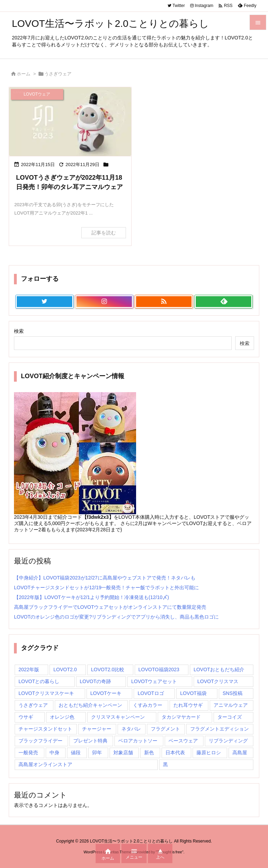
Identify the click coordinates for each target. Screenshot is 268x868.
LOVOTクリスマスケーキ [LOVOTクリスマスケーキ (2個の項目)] (46, 693)
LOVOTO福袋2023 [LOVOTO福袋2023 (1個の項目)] (159, 669)
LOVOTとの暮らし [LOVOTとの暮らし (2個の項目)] (39, 681)
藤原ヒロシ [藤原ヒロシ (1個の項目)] (209, 753)
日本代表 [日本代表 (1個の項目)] (175, 753)
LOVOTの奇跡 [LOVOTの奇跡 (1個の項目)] (95, 681)
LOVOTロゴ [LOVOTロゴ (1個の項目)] (151, 693)
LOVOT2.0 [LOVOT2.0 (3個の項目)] (65, 669)
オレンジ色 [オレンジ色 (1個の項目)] (62, 717)
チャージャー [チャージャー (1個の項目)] (97, 729)
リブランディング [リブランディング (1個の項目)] (228, 741)
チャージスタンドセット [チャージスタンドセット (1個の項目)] (45, 729)
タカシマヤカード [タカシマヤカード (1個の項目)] (181, 717)
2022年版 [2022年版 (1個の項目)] (29, 669)
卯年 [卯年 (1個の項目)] (97, 753)
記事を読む (104, 233)
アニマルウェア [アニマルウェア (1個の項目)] (231, 705)
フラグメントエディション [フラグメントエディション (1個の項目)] (219, 729)
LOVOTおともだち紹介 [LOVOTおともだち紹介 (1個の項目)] (219, 669)
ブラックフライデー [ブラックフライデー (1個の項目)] (40, 741)
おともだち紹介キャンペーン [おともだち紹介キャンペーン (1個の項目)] (90, 705)
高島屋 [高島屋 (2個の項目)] (240, 753)
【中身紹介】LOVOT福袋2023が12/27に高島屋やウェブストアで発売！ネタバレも (105, 578)
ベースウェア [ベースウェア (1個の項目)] (183, 741)
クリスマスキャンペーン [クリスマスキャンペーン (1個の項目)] (118, 717)
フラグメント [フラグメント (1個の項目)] (165, 729)
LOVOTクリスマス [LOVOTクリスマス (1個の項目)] (218, 681)
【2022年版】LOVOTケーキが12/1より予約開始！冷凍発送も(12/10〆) (91, 597)
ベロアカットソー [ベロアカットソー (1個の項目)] (138, 741)
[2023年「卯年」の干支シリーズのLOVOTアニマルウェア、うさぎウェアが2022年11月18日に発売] (70, 122)
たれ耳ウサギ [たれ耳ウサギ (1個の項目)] (188, 705)
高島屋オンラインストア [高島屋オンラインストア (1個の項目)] (45, 764)
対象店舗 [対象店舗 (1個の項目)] (123, 753)
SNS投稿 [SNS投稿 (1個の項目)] (233, 693)
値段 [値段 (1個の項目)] (76, 753)
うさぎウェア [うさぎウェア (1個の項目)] (33, 705)
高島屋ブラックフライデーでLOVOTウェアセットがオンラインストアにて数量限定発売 (110, 607)
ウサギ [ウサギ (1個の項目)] (26, 717)
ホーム (24, 74)
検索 (19, 331)
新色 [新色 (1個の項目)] (149, 753)
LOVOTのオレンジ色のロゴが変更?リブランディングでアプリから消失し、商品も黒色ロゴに (116, 617)
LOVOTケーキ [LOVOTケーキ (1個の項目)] (106, 693)
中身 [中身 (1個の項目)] (54, 753)
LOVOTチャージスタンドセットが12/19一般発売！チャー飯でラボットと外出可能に (107, 588)
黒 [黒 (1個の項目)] (165, 764)
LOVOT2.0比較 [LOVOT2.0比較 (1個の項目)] (108, 669)
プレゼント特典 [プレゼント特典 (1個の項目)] (90, 741)
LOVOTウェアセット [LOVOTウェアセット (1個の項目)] (154, 681)
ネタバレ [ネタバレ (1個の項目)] (131, 729)
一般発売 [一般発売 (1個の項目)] (28, 753)
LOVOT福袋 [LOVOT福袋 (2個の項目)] (193, 693)
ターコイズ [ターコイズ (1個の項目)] (230, 717)
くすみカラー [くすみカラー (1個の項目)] (148, 705)
